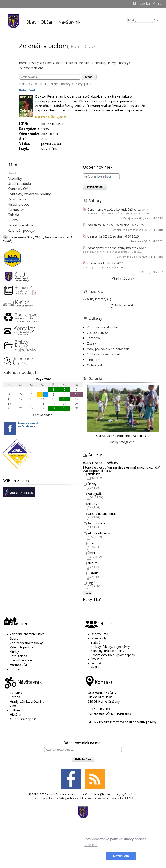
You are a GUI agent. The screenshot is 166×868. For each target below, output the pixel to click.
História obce (18, 204)
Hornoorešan (19, 665)
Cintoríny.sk (95, 365)
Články (92, 484)
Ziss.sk (92, 343)
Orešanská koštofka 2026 (105, 263)
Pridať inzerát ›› (123, 305)
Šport (91, 553)
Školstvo (96, 659)
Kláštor (95, 667)
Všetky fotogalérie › (123, 442)
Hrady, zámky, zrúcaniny (27, 701)
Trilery (78, 84)
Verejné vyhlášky (134, 218)
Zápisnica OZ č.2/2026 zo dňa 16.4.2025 (116, 225)
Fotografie (95, 494)
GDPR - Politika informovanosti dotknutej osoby (122, 722)
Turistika (16, 693)
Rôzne (145, 272)
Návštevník (69, 22)
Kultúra (92, 563)
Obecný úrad (99, 634)
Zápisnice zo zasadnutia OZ (130, 230)
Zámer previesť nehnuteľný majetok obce (117, 248)
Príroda (15, 697)
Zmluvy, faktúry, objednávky (110, 647)
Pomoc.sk (94, 338)
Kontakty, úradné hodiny (107, 651)
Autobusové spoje (23, 719)
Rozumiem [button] (121, 856)
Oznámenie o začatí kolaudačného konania (118, 209)
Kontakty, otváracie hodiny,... (31, 194)
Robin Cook (27, 90)
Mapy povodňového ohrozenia (108, 349)
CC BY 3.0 (128, 798)
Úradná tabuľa (19, 184)
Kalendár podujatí (22, 230)
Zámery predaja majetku (132, 257)
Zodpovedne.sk (98, 333)
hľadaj (89, 77)
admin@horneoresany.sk (108, 794)
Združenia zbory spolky (26, 643)
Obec (31, 22)
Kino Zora (94, 360)
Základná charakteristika (27, 634)
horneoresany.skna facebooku (28, 425)
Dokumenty (17, 199)
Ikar (89, 84)
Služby (13, 220)
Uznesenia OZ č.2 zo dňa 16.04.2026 (113, 236)
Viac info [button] (91, 845)
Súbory (95, 201)
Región (92, 583)
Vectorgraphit (66, 798)
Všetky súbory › (123, 278)
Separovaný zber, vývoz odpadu (113, 655)
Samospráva (96, 524)
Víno (13, 706)
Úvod (12, 173)
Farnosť (96, 663)
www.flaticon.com (98, 798)
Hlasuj (87, 593)
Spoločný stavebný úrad (103, 354)
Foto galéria (18, 656)
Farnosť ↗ (16, 210)
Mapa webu (141, 4)
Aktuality (15, 178)
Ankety (92, 504)
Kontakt (158, 4)
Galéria (13, 215)
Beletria (25, 84)
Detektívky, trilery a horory (52, 84)
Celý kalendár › (43, 415)
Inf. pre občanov (99, 533)
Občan (47, 22)
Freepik (53, 798)
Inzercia (96, 291)
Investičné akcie (20, 225)
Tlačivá (95, 642)
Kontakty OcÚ (19, 189)
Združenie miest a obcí (102, 327)
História (93, 573)
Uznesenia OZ (139, 241)
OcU (88, 794)
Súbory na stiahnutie (102, 514)
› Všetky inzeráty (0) (97, 299)
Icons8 (78, 798)
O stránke (131, 794)
